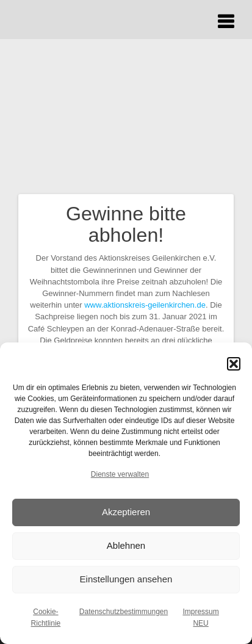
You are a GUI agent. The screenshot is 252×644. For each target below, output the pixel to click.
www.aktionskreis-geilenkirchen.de (145, 305)
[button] (234, 364)
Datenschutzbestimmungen (124, 612)
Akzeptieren (126, 512)
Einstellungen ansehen (126, 579)
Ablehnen (126, 545)
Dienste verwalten (120, 474)
